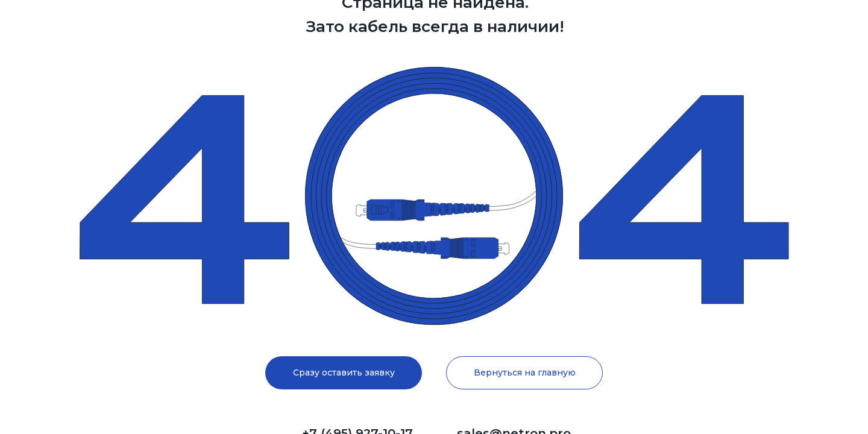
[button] (344, 373)
